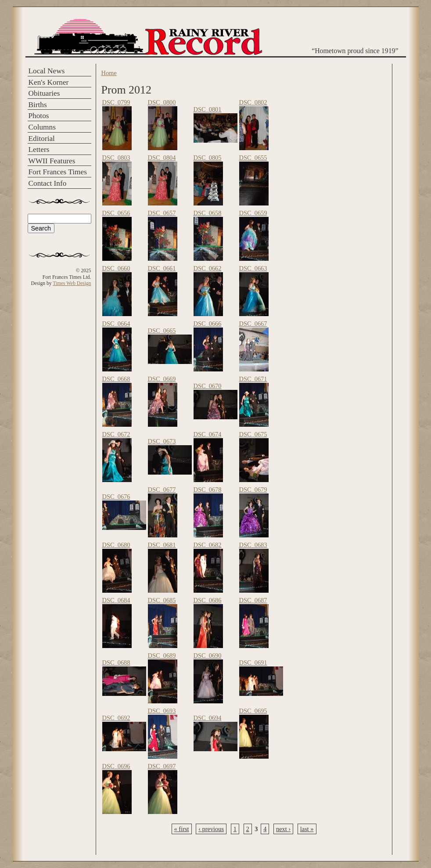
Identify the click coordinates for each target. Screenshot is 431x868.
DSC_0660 (116, 268)
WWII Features (52, 161)
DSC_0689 (162, 656)
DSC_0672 (116, 434)
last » (307, 829)
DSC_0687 (253, 600)
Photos (39, 116)
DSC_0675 (253, 434)
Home (109, 73)
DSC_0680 (116, 545)
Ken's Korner (49, 82)
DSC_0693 (162, 711)
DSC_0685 (162, 600)
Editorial (42, 139)
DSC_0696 (116, 766)
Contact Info (48, 183)
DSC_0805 (208, 158)
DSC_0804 (162, 158)
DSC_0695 (253, 711)
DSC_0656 (116, 213)
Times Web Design (72, 283)
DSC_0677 (162, 490)
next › (283, 829)
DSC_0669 (162, 379)
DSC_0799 (116, 102)
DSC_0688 (116, 663)
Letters (39, 149)
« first (182, 829)
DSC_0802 (253, 102)
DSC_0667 (253, 324)
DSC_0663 (253, 268)
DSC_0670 (208, 386)
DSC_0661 (162, 268)
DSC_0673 (162, 441)
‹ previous (211, 829)
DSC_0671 (253, 379)
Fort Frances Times (58, 172)
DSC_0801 (208, 109)
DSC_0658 (208, 213)
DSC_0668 (116, 379)
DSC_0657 (162, 213)
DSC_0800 (162, 102)
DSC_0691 (253, 663)
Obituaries (44, 93)
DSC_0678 (208, 490)
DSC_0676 (116, 497)
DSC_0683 (253, 545)
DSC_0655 (253, 158)
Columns (42, 127)
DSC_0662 (208, 268)
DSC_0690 (208, 656)
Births (38, 105)
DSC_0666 (208, 324)
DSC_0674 (208, 434)
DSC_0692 (116, 718)
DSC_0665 (162, 331)
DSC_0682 (208, 545)
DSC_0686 (208, 600)
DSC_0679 (253, 490)
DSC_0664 (116, 324)
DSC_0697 (162, 766)
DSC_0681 (162, 545)
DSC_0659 (253, 213)
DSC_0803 (116, 158)
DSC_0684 (116, 600)
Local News (47, 71)
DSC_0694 (208, 718)
